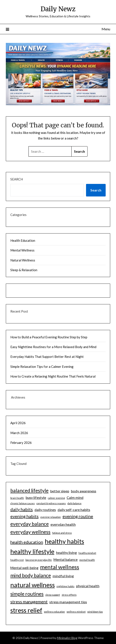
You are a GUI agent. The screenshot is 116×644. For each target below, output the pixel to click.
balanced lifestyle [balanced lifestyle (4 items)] (29, 490)
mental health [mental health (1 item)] (87, 560)
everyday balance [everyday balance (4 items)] (30, 524)
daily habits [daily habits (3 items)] (22, 509)
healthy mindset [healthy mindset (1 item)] (87, 553)
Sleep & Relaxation (24, 270)
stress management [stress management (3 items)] (29, 602)
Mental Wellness (22, 250)
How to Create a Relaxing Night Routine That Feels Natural (53, 376)
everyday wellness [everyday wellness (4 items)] (30, 532)
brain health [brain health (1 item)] (17, 498)
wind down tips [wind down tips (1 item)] (95, 612)
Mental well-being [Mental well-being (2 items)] (24, 568)
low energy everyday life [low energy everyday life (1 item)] (39, 560)
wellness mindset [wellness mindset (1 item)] (76, 612)
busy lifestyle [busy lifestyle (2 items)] (36, 497)
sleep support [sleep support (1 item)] (53, 595)
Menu (106, 29)
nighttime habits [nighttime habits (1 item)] (65, 586)
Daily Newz (58, 9)
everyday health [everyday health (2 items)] (63, 524)
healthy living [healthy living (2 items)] (66, 552)
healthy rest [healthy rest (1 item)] (17, 560)
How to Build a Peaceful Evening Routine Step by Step (49, 337)
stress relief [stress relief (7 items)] (26, 610)
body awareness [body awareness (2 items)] (84, 491)
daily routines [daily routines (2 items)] (45, 510)
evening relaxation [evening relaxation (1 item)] (51, 517)
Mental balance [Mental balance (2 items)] (66, 559)
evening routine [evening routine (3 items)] (78, 516)
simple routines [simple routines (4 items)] (27, 594)
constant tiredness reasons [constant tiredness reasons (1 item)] (51, 503)
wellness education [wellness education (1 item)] (54, 612)
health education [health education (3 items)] (27, 542)
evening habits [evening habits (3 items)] (24, 516)
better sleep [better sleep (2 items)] (60, 491)
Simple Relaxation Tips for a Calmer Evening (42, 367)
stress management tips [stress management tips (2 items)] (68, 602)
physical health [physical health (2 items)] (88, 586)
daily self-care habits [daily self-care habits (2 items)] (74, 510)
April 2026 (18, 423)
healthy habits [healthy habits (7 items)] (64, 541)
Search (17, 179)
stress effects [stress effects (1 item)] (69, 595)
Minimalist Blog (67, 638)
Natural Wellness (23, 260)
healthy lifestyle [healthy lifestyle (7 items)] (32, 551)
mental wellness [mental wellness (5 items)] (60, 567)
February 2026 (21, 443)
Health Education (23, 240)
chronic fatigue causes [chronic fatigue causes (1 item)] (23, 503)
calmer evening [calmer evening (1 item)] (56, 498)
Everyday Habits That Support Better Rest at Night (47, 357)
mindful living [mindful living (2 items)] (63, 576)
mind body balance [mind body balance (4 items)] (31, 575)
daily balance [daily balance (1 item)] (74, 503)
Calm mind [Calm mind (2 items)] (75, 497)
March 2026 (19, 433)
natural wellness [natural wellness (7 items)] (33, 585)
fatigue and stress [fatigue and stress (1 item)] (62, 533)
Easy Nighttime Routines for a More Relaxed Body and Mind (53, 347)
